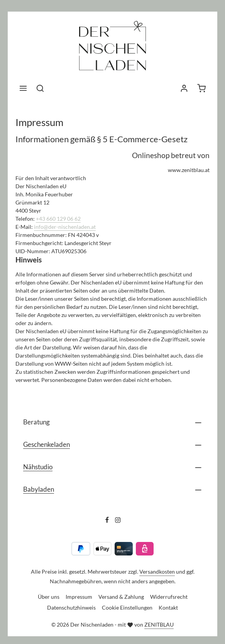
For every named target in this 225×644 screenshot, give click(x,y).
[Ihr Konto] (184, 88)
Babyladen (39, 489)
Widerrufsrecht (169, 597)
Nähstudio (38, 467)
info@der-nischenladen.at (65, 227)
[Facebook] (108, 521)
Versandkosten (157, 572)
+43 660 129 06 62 (58, 219)
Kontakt (168, 607)
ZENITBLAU (159, 624)
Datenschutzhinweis (71, 607)
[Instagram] (118, 521)
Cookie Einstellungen (127, 607)
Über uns (49, 597)
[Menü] (23, 88)
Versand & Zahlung (121, 597)
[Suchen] (40, 88)
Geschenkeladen (47, 444)
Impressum (79, 597)
